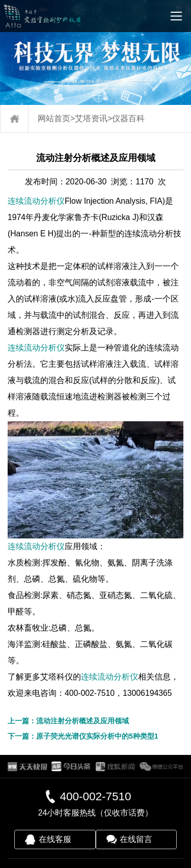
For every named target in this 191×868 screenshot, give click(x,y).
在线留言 (136, 839)
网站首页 (54, 118)
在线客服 (55, 839)
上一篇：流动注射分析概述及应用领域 (68, 721)
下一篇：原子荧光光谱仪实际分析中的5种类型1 (83, 736)
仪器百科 (128, 118)
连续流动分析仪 (36, 201)
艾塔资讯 (91, 118)
